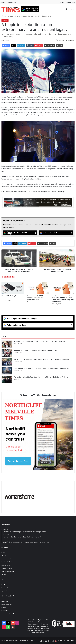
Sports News (5, 591)
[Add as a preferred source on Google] (30, 9)
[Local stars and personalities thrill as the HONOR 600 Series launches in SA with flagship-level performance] (63, 288)
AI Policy (4, 574)
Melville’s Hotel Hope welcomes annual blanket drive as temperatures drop (41, 359)
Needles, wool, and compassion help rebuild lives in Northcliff (37, 350)
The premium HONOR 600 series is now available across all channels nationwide (37, 298)
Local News (5, 585)
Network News (6, 588)
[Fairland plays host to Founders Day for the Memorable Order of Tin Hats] (7, 380)
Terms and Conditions (8, 571)
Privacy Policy (6, 565)
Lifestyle (10, 16)
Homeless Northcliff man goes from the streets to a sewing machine (40, 342)
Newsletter (5, 611)
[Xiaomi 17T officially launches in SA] (13, 288)
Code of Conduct (7, 568)
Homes (4, 608)
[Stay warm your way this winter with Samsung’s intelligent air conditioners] (7, 371)
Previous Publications (8, 562)
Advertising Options (7, 559)
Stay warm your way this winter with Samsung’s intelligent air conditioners (41, 368)
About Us (4, 556)
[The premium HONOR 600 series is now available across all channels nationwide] (38, 288)
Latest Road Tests (7, 605)
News (72, 640)
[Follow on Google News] (56, 233)
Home (4, 16)
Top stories (66, 640)
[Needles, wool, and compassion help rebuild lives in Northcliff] (7, 353)
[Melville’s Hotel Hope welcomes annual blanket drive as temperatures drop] (7, 362)
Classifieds (5, 602)
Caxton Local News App (9, 614)
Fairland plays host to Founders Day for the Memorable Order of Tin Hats (41, 377)
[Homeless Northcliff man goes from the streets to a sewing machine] (7, 344)
